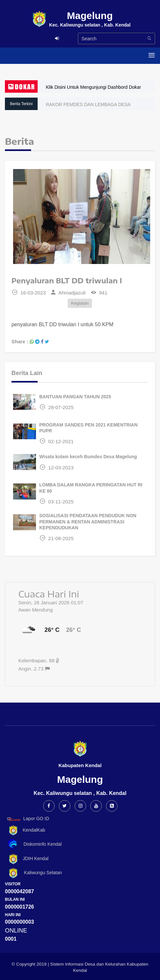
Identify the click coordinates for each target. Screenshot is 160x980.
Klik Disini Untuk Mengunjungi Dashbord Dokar (93, 87)
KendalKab (25, 830)
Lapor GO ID (28, 819)
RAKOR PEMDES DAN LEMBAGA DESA (88, 104)
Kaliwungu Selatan (33, 873)
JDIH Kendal (27, 859)
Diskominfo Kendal (34, 845)
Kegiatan (80, 303)
